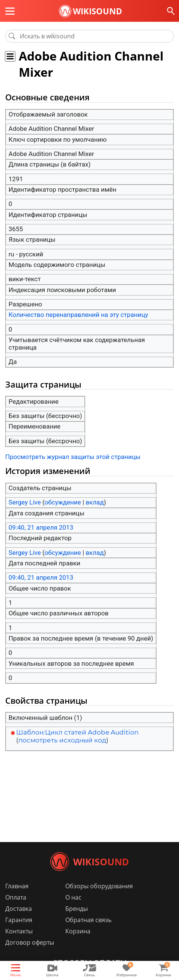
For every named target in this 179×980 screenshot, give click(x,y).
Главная (17, 886)
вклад (95, 502)
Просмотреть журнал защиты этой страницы (73, 457)
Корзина (78, 931)
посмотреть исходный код (62, 740)
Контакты (19, 931)
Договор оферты (30, 942)
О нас (73, 897)
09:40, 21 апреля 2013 (41, 527)
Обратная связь (88, 920)
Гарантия (19, 920)
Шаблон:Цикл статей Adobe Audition (77, 732)
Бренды (77, 909)
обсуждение (63, 502)
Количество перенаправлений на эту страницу (78, 315)
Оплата (16, 897)
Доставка (19, 909)
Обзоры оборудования (99, 886)
